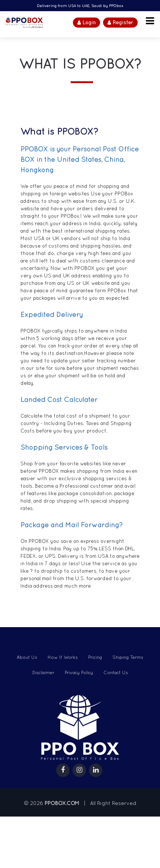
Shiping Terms (128, 657)
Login (87, 23)
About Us (27, 657)
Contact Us (116, 673)
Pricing (95, 657)
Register (120, 23)
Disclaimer (43, 673)
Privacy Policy (79, 673)
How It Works (63, 657)
